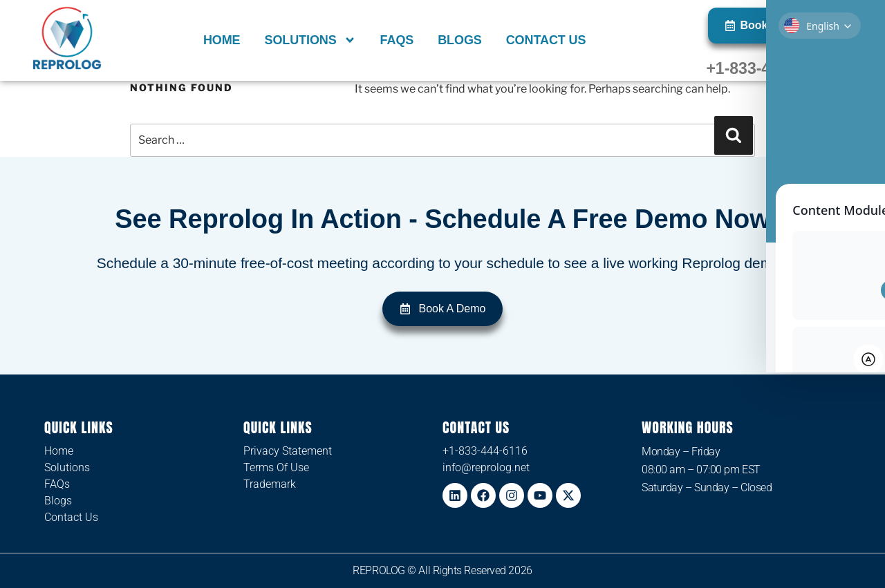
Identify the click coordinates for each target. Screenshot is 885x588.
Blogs (460, 40)
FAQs (397, 40)
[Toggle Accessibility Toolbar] (857, 266)
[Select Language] (824, 27)
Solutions (310, 40)
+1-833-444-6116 (767, 68)
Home (222, 40)
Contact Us (546, 40)
